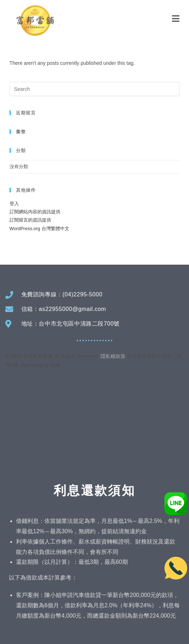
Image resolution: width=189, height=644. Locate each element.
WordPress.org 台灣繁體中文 (39, 228)
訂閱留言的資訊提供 (30, 220)
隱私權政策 (113, 356)
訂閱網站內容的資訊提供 (35, 212)
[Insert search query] (95, 89)
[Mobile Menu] (176, 19)
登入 (14, 204)
